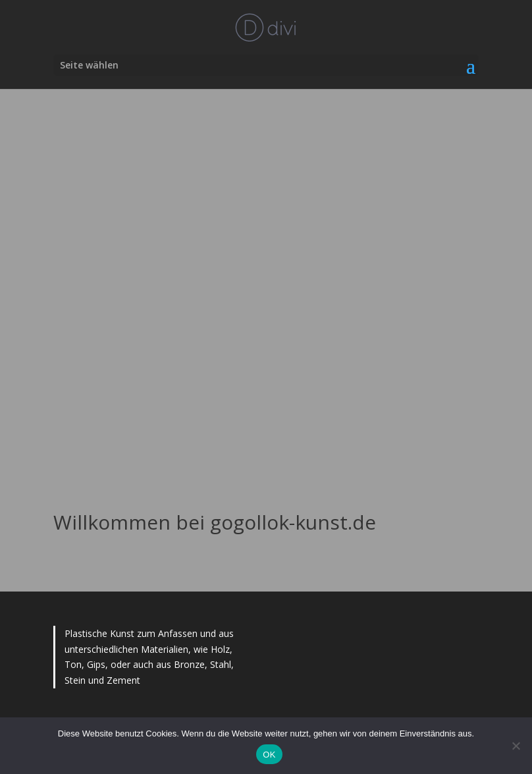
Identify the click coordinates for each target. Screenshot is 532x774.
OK (269, 755)
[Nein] (516, 746)
